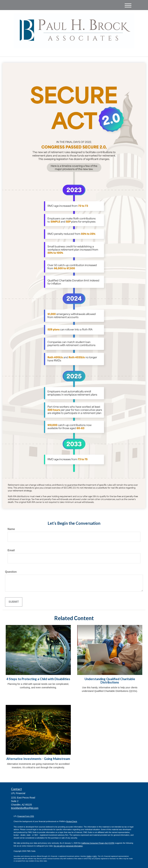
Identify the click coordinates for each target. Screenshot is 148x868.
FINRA (89, 856)
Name (11, 529)
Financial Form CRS (26, 816)
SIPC (95, 856)
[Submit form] (14, 602)
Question (11, 572)
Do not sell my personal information (68, 846)
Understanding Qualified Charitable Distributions (110, 681)
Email (11, 550)
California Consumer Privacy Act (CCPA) (98, 843)
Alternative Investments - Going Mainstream (38, 759)
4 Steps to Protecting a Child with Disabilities (38, 679)
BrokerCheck (72, 821)
